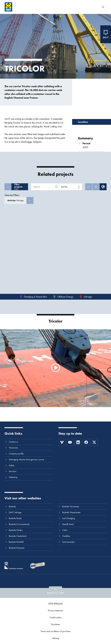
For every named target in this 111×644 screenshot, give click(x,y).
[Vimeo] (62, 442)
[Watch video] (55, 368)
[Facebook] (86, 442)
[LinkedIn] (78, 442)
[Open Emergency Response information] (106, 34)
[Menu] (103, 7)
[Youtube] (70, 442)
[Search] (43, 187)
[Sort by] (71, 187)
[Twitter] (94, 442)
